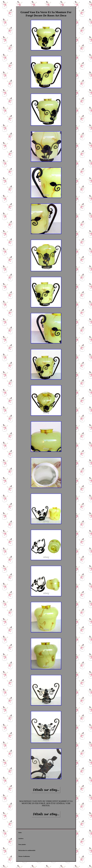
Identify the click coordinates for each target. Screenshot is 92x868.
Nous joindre (22, 844)
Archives (21, 838)
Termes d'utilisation (24, 856)
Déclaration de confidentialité (27, 850)
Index (20, 832)
